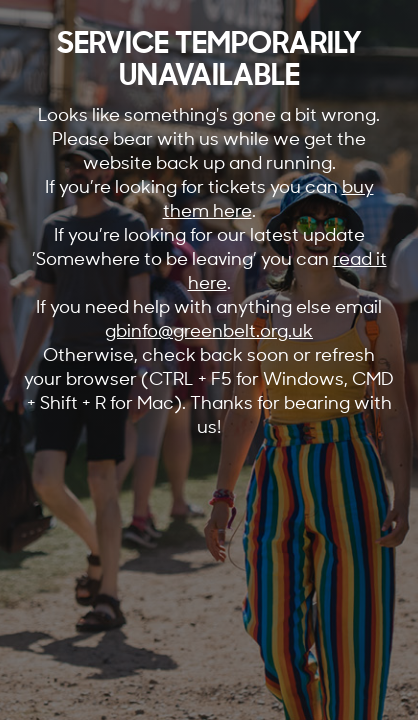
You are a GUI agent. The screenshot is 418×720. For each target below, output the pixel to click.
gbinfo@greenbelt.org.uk (209, 330)
